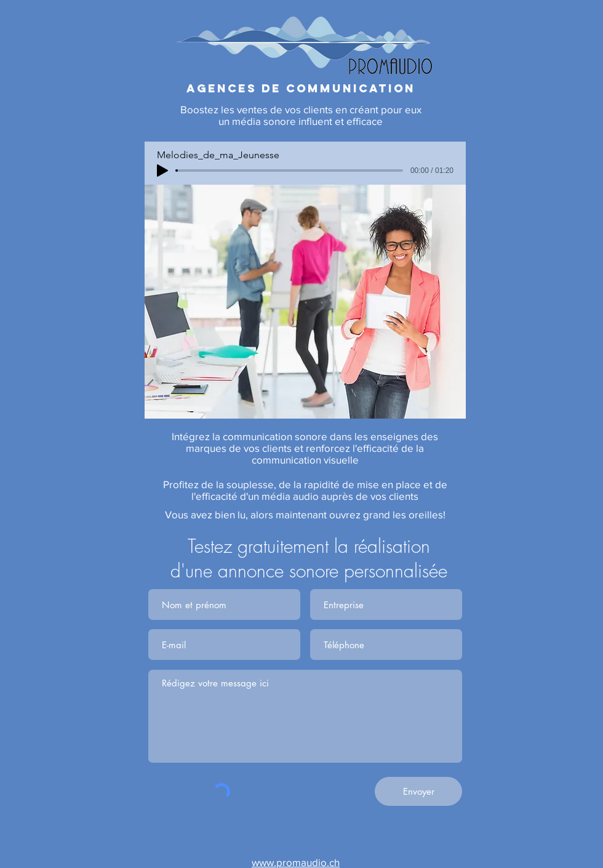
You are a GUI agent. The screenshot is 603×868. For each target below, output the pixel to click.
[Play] (162, 171)
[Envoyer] (418, 791)
